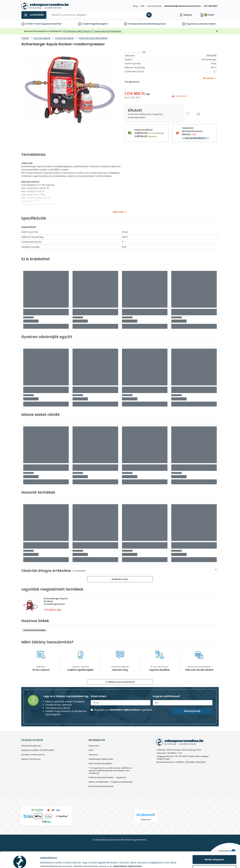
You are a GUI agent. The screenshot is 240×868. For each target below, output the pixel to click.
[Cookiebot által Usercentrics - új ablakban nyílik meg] (20, 862)
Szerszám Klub (154, 6)
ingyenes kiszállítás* (52, 24)
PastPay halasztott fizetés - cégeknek (107, 778)
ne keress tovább (207, 24)
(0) (144, 52)
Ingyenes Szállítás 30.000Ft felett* (38, 750)
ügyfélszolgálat (100, 24)
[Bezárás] (217, 31)
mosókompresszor (63, 166)
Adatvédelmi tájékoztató (101, 759)
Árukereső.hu (146, 820)
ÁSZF (91, 750)
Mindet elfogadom (214, 846)
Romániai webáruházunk (101, 786)
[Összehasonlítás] (198, 114)
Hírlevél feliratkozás (31, 746)
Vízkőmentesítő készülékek (34, 630)
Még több (118, 212)
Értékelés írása (120, 579)
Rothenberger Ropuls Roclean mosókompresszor (56, 601)
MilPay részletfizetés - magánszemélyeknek (111, 782)
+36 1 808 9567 (210, 6)
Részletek (45, 861)
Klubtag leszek (192, 711)
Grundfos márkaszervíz (33, 755)
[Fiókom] (186, 15)
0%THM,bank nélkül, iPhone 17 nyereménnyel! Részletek (92, 31)
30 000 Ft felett (33, 24)
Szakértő (87, 24)
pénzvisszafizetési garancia (152, 24)
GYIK (142, 6)
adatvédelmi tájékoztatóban (125, 710)
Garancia (93, 755)
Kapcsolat (94, 746)
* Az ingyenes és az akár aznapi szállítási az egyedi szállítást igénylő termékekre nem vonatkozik (110, 771)
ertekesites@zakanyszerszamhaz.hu (182, 6)
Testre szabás (215, 856)
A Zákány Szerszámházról (120, 682)
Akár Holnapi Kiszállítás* (101, 764)
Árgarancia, (192, 24)
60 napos (133, 24)
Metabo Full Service (31, 759)
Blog (136, 6)
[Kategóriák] (34, 15)
